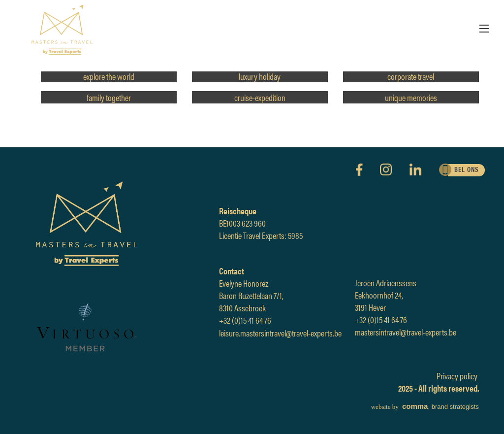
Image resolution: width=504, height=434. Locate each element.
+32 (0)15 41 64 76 (245, 320)
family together (109, 97)
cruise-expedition (260, 97)
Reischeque (238, 211)
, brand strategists (425, 407)
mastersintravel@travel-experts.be (406, 332)
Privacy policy (457, 376)
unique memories (411, 97)
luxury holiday (260, 76)
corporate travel (411, 76)
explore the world (109, 76)
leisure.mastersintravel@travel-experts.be (280, 333)
